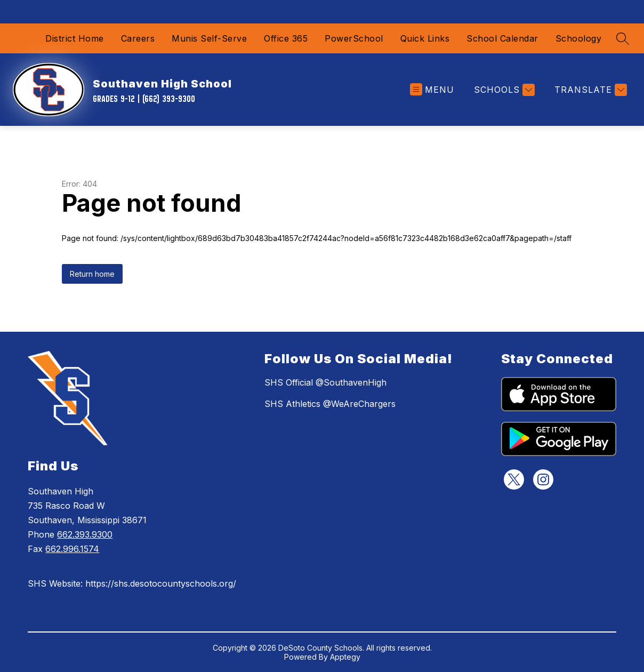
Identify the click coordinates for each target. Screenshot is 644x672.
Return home (92, 274)
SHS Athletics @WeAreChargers (330, 404)
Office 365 (286, 38)
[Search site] (623, 38)
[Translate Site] (589, 90)
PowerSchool (354, 38)
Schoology (579, 38)
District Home (75, 38)
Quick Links (425, 38)
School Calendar (502, 38)
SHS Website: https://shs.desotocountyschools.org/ (132, 583)
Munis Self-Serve (209, 38)
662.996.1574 (72, 549)
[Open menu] (432, 90)
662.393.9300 (85, 534)
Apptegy (345, 657)
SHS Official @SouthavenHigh (325, 382)
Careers (138, 38)
